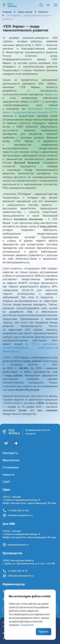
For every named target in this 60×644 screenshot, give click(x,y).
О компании (11, 467)
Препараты (10, 453)
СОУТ (6, 482)
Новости (8, 475)
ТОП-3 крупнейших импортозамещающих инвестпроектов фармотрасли (30, 348)
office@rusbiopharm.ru (20, 515)
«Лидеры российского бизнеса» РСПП (34, 112)
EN (48, 5)
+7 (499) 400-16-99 (18, 510)
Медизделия (11, 460)
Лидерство (51, 94)
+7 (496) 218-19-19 (18, 571)
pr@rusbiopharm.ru (18, 545)
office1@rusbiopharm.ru (21, 576)
